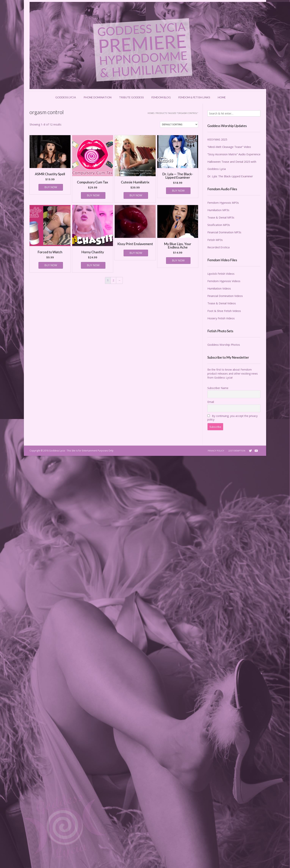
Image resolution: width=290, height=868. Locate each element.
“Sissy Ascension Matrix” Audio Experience (234, 154)
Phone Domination (98, 97)
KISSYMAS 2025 (217, 139)
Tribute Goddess (131, 97)
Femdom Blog (161, 97)
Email (211, 402)
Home (222, 97)
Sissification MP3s (219, 225)
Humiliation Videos (219, 288)
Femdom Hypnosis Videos (224, 281)
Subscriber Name (218, 388)
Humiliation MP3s (218, 210)
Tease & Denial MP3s (221, 217)
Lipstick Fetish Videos (221, 274)
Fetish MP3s (215, 240)
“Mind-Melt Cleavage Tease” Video (229, 147)
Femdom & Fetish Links (194, 97)
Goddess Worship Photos (224, 345)
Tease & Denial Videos (222, 303)
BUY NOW (51, 187)
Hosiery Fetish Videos (221, 318)
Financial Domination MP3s (224, 232)
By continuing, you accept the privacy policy (232, 418)
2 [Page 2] (113, 280)
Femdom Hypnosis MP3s (223, 203)
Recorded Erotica (218, 247)
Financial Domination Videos (225, 296)
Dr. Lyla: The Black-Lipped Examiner (230, 176)
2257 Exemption (237, 451)
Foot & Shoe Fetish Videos (224, 311)
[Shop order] (179, 124)
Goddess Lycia (66, 97)
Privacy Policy (216, 451)
